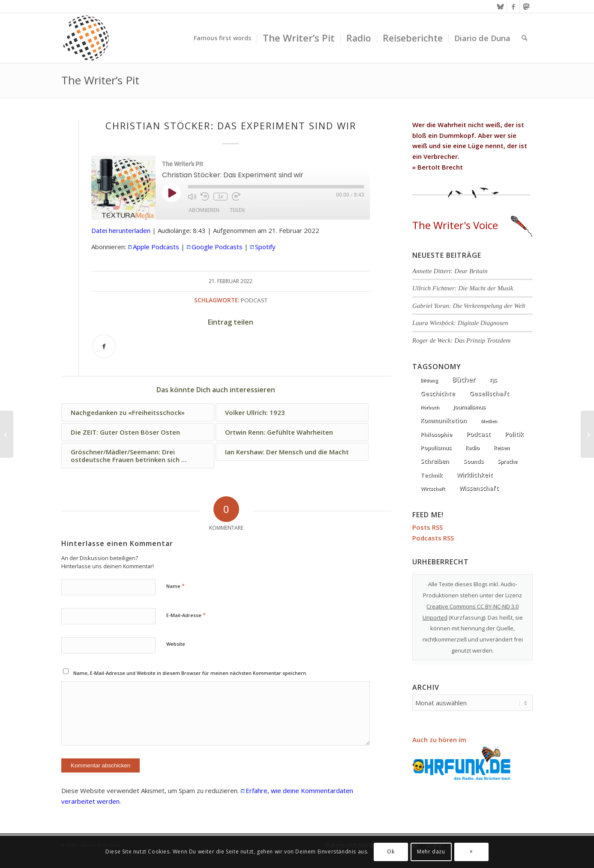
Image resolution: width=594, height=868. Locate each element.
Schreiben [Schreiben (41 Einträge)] (435, 461)
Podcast (254, 300)
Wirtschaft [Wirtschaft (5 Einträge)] (433, 488)
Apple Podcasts (156, 247)
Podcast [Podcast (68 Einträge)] (478, 434)
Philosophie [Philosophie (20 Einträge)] (436, 434)
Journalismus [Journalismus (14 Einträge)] (469, 407)
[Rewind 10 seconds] (205, 197)
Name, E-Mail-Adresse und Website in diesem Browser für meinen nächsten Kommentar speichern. (190, 673)
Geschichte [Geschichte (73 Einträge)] (438, 393)
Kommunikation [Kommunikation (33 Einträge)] (444, 421)
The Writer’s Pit (100, 80)
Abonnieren (204, 210)
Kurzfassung (467, 617)
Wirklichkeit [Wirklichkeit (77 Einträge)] (475, 474)
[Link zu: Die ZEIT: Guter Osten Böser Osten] (138, 432)
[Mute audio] (192, 197)
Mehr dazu (431, 852)
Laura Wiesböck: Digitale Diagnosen (460, 323)
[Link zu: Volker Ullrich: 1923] (292, 412)
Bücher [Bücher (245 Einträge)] (464, 379)
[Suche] (524, 38)
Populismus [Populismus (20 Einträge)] (436, 447)
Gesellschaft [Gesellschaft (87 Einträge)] (489, 393)
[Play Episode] (171, 193)
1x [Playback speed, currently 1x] (220, 197)
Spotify (265, 247)
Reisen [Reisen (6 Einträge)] (502, 448)
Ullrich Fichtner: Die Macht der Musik (463, 288)
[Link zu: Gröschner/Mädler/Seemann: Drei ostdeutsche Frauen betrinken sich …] (138, 456)
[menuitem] (222, 38)
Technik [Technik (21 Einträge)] (431, 475)
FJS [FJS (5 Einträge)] (493, 380)
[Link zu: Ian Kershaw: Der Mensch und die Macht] (292, 452)
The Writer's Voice (472, 225)
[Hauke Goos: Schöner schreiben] (587, 434)
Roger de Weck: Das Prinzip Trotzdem (461, 340)
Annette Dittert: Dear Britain (450, 271)
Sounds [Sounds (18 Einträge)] (473, 461)
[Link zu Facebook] (513, 6)
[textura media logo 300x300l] (86, 38)
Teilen (237, 210)
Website (176, 644)
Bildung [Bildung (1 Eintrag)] (429, 380)
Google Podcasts (217, 247)
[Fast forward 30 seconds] (236, 197)
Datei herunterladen (121, 230)
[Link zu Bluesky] (500, 6)
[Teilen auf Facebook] (104, 346)
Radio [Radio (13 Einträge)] (472, 448)
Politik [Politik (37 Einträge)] (514, 434)
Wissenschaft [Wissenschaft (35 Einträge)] (479, 488)
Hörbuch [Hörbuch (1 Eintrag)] (430, 407)
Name (175, 586)
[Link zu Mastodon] (526, 6)
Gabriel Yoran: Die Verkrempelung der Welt (469, 306)
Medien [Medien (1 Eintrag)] (489, 421)
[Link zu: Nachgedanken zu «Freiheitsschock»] (138, 412)
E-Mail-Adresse (186, 615)
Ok (391, 852)
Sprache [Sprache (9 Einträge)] (507, 461)
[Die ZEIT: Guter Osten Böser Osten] (7, 434)
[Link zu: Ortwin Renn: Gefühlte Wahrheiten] (292, 432)
